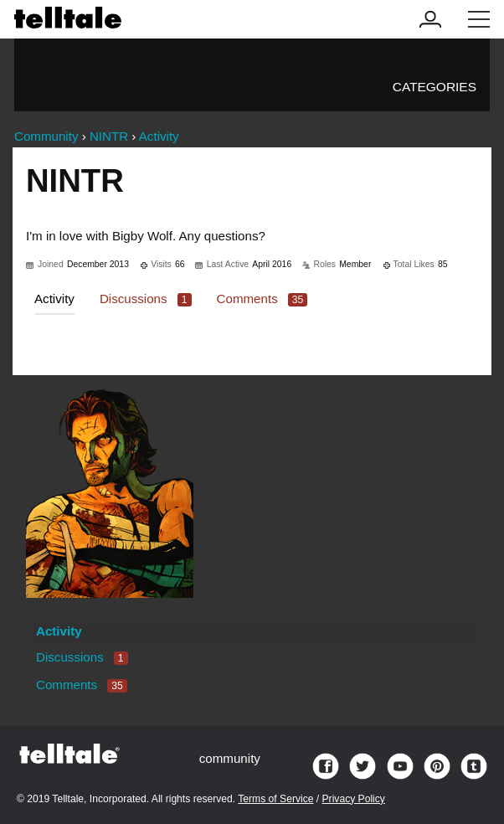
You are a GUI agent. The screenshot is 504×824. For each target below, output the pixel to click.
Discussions (146, 299)
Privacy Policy (354, 799)
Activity (54, 299)
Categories (435, 87)
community (230, 758)
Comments (262, 299)
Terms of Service (275, 799)
